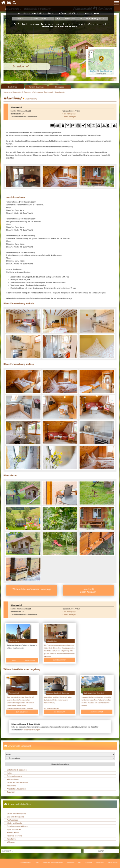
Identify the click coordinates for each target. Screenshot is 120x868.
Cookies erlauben (22, 19)
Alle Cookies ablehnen (43, 19)
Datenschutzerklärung (93, 13)
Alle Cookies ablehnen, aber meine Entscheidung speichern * (81, 19)
